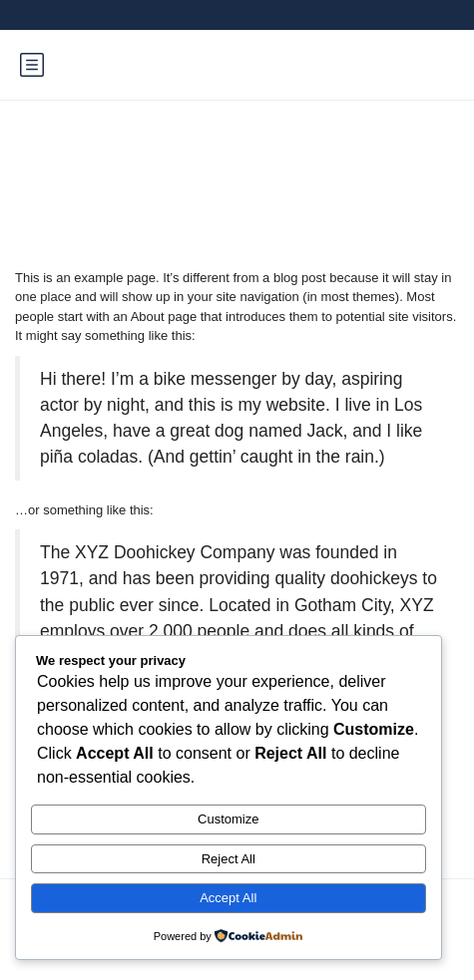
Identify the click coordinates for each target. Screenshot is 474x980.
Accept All (228, 898)
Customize (228, 819)
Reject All (229, 859)
